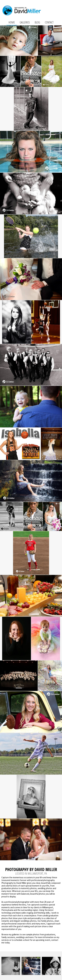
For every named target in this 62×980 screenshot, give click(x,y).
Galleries (25, 22)
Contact (49, 22)
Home (12, 22)
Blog (37, 22)
